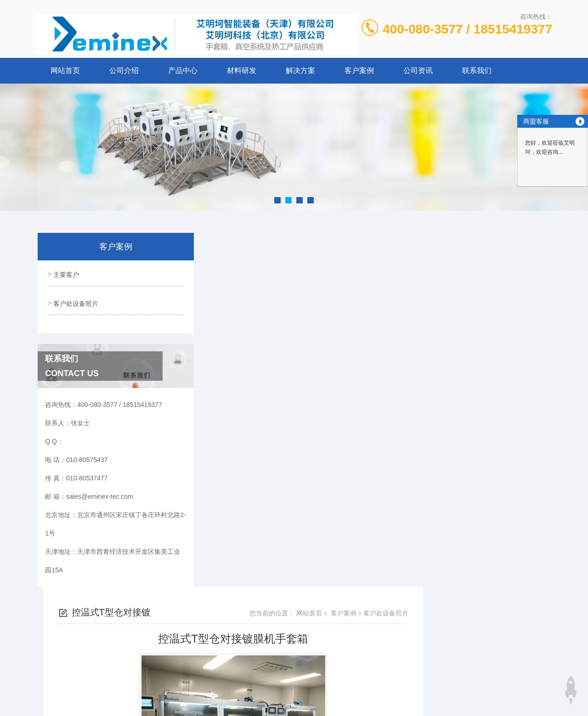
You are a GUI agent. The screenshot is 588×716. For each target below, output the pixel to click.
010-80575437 (230, 636)
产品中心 (183, 70)
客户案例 (359, 70)
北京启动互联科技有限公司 (306, 680)
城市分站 (43, 705)
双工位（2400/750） (249, 483)
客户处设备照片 (75, 299)
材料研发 (242, 70)
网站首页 (65, 70)
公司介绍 (124, 70)
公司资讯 (418, 70)
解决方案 (300, 70)
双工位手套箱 (239, 468)
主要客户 (65, 273)
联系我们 (477, 70)
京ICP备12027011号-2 (362, 651)
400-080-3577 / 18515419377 (467, 29)
